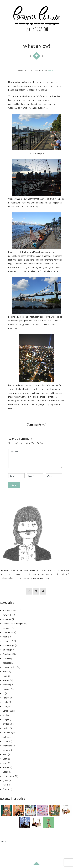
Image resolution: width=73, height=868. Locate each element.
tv (4, 697)
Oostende (7, 736)
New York (52, 70)
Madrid (6, 640)
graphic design (9, 670)
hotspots (7, 666)
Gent (5, 762)
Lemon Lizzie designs (13, 627)
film (4, 788)
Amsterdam (8, 635)
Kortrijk (6, 771)
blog (5, 723)
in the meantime (10, 614)
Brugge (6, 792)
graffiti (6, 784)
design (6, 731)
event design (9, 649)
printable (7, 727)
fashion (6, 692)
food (5, 679)
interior (6, 683)
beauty (6, 662)
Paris (5, 758)
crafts (5, 744)
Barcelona (7, 714)
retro (5, 766)
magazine (7, 622)
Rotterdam (7, 701)
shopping (7, 644)
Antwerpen (8, 749)
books (6, 705)
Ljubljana (7, 740)
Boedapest (8, 657)
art (4, 718)
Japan (6, 775)
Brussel (6, 688)
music (6, 753)
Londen (6, 631)
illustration (7, 653)
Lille (5, 710)
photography (8, 779)
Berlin (5, 675)
